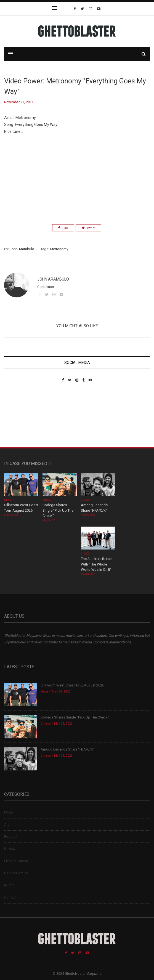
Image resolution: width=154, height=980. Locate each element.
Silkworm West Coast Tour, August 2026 (72, 685)
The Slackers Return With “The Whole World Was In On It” (97, 564)
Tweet (88, 228)
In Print (9, 885)
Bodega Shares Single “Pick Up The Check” (58, 510)
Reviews (11, 849)
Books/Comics (16, 873)
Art (6, 824)
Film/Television (16, 861)
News (8, 500)
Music (9, 812)
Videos (47, 500)
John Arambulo (22, 249)
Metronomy (59, 249)
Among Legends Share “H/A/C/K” (67, 749)
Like (63, 228)
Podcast (11, 837)
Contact (10, 897)
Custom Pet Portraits (20, 420)
